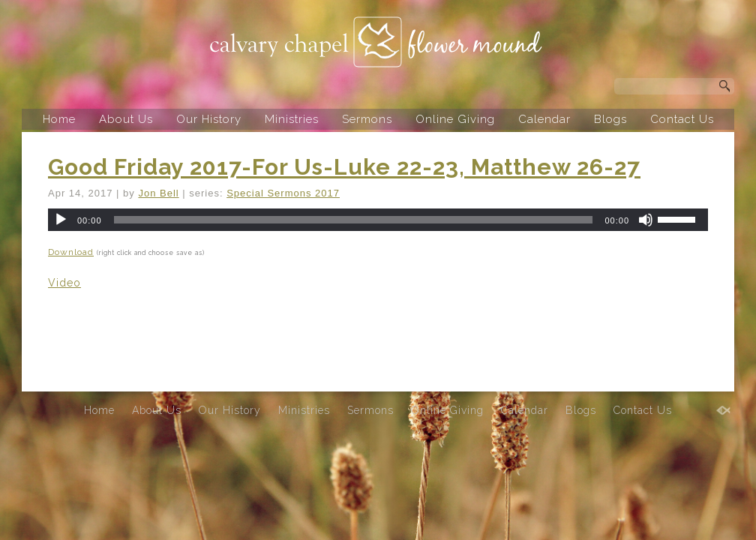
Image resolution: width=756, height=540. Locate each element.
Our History (209, 119)
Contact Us (682, 119)
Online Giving (455, 119)
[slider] (354, 220)
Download (71, 252)
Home (59, 119)
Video (64, 283)
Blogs (610, 119)
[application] (378, 220)
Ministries (292, 119)
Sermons (367, 119)
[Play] (61, 220)
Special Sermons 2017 (283, 193)
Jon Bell (158, 193)
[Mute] (646, 220)
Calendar (544, 119)
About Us (126, 119)
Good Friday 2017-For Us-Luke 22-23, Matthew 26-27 (344, 167)
